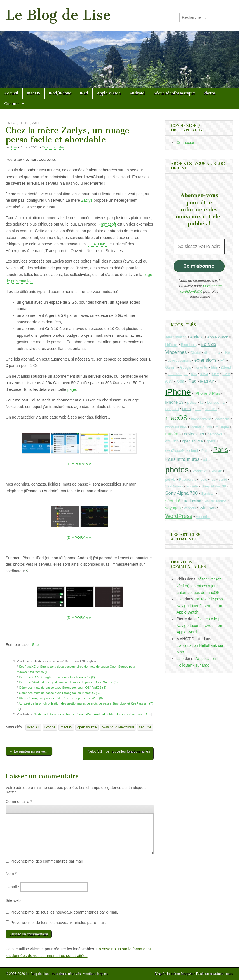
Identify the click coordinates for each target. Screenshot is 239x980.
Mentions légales (95, 974)
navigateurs (194, 434)
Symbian (208, 494)
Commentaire (19, 802)
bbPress (171, 345)
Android (137, 93)
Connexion (186, 143)
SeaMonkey (174, 486)
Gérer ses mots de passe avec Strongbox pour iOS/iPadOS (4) (62, 688)
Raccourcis (188, 480)
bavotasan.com (221, 974)
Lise (14, 147)
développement (179, 361)
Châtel (195, 353)
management (201, 419)
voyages (173, 508)
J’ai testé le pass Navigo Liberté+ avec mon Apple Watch (200, 606)
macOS (34, 93)
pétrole (170, 480)
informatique (178, 374)
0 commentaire (53, 147)
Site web (13, 900)
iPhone (24, 123)
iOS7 (169, 382)
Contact (11, 104)
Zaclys (87, 200)
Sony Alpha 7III (214, 486)
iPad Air (11, 123)
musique (222, 427)
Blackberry (189, 345)
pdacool (209, 460)
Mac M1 (211, 409)
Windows (208, 508)
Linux (187, 409)
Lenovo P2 (216, 402)
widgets (190, 508)
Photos (210, 93)
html (215, 368)
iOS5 (215, 374)
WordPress (179, 516)
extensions (205, 360)
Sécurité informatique (174, 93)
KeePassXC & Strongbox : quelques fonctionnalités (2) (57, 677)
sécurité (145, 727)
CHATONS (97, 244)
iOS (194, 374)
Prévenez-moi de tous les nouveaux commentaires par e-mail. (64, 912)
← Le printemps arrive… (29, 751)
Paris (221, 450)
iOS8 (180, 382)
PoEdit (217, 471)
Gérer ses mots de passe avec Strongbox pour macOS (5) (59, 693)
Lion (198, 409)
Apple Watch (109, 93)
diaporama (212, 353)
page (72, 389)
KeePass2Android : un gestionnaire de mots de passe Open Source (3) (68, 682)
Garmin (171, 368)
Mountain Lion (201, 427)
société (192, 486)
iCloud (226, 368)
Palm (206, 451)
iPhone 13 (174, 402)
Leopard (172, 409)
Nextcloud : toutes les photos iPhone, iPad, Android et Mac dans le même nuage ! (90, 714)
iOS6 (226, 374)
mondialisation (176, 427)
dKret (228, 353)
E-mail (12, 887)
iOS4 (204, 374)
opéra (211, 441)
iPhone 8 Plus (207, 393)
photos (177, 470)
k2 (202, 403)
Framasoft (107, 224)
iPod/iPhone (60, 93)
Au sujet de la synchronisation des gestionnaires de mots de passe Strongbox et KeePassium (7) (86, 703)
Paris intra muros (182, 459)
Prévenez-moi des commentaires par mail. (47, 861)
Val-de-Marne (216, 501)
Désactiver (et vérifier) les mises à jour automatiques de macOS (198, 586)
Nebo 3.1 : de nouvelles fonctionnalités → (119, 753)
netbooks (215, 434)
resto (203, 480)
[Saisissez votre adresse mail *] (199, 247)
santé (223, 480)
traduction (193, 501)
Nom (11, 874)
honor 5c (201, 368)
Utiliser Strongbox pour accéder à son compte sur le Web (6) (60, 698)
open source (87, 727)
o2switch (172, 441)
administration (176, 337)
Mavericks (222, 419)
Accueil (11, 93)
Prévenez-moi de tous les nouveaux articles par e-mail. (58, 923)
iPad (84, 93)
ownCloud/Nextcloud (118, 727)
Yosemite (203, 517)
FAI (223, 361)
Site (35, 645)
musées (173, 434)
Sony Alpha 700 (181, 493)
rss (213, 480)
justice (192, 403)
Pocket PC (200, 471)
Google (186, 368)
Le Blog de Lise (58, 15)
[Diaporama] (80, 464)
